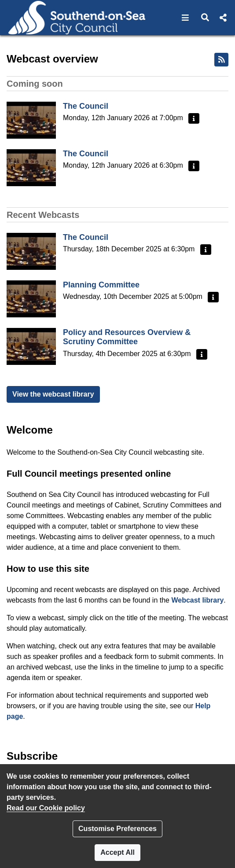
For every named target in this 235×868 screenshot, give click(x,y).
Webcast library (197, 600)
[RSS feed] (221, 60)
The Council (86, 106)
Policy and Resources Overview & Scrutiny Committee (127, 337)
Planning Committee (101, 285)
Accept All (117, 852)
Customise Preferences (117, 829)
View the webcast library (53, 394)
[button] (185, 18)
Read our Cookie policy (46, 808)
